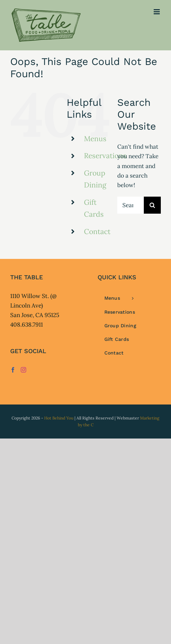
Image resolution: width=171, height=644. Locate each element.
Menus (95, 139)
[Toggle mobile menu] (157, 12)
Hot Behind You (59, 418)
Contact (97, 232)
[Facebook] (13, 370)
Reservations (105, 156)
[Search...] (131, 205)
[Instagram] (23, 370)
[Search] (152, 205)
